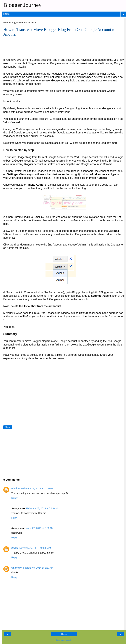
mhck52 (16, 488)
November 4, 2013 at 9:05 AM (35, 548)
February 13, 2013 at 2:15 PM (37, 488)
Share (8, 427)
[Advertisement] (28, 49)
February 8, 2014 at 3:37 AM (38, 568)
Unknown (17, 568)
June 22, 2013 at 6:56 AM (40, 528)
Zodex (15, 548)
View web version (64, 640)
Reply (14, 498)
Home (64, 634)
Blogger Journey (22, 5)
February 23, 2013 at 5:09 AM (42, 508)
